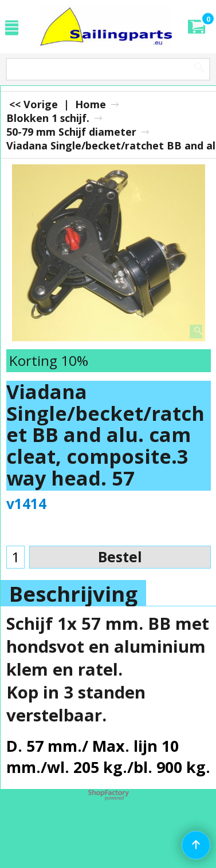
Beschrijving (73, 594)
